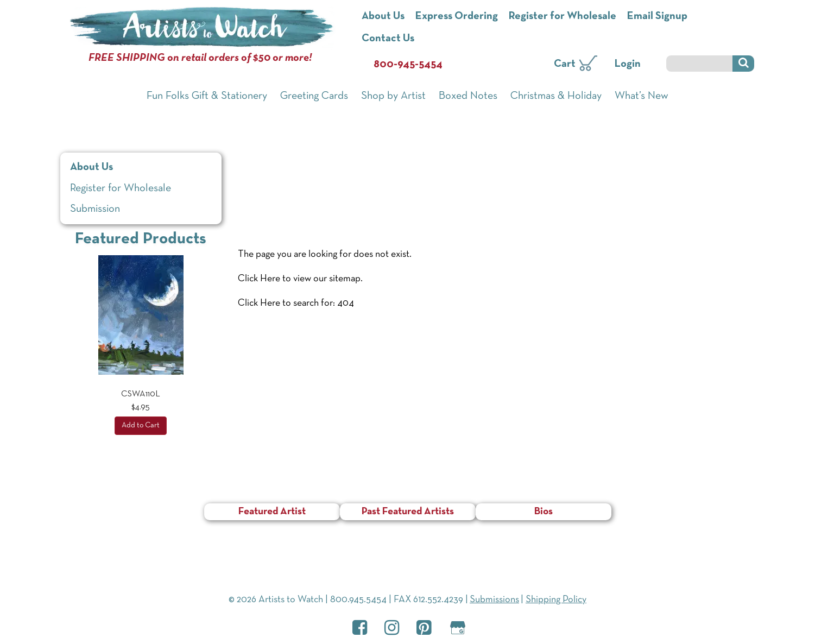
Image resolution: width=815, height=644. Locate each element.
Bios (544, 512)
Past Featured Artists (408, 512)
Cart (565, 64)
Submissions (494, 600)
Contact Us (388, 39)
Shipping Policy (556, 600)
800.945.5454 (358, 600)
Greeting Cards (314, 96)
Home (251, 149)
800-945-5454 (408, 65)
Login (628, 64)
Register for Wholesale (563, 16)
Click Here (259, 279)
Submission (95, 209)
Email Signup (657, 16)
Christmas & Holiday (556, 96)
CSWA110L (141, 394)
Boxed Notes (468, 96)
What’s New (642, 96)
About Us (383, 16)
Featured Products (141, 239)
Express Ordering (457, 16)
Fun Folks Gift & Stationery (207, 96)
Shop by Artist (393, 96)
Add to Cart (141, 425)
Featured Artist (272, 512)
